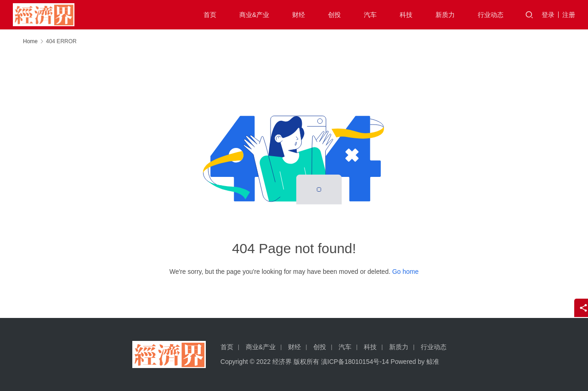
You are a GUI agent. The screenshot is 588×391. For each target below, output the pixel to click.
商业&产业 (254, 15)
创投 (334, 15)
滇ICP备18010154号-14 (355, 362)
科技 (406, 15)
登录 (548, 15)
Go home (406, 272)
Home (30, 41)
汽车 (370, 15)
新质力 (445, 15)
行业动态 (491, 15)
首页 (210, 15)
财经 (299, 15)
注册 (569, 15)
